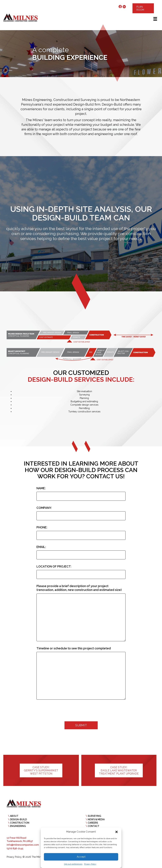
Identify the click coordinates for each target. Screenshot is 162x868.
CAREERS (93, 821)
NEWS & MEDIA (96, 817)
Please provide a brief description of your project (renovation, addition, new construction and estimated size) (79, 586)
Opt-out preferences (73, 864)
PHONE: (42, 527)
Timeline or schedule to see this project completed (74, 646)
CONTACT (94, 824)
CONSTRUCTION (20, 821)
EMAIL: (41, 546)
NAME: (41, 488)
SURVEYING (94, 814)
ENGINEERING (18, 824)
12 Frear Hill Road (16, 836)
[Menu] (155, 19)
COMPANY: (44, 507)
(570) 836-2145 (15, 846)
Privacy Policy (90, 864)
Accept (81, 857)
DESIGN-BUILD (18, 817)
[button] (117, 832)
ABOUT (14, 814)
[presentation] (62, 709)
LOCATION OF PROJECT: (54, 565)
